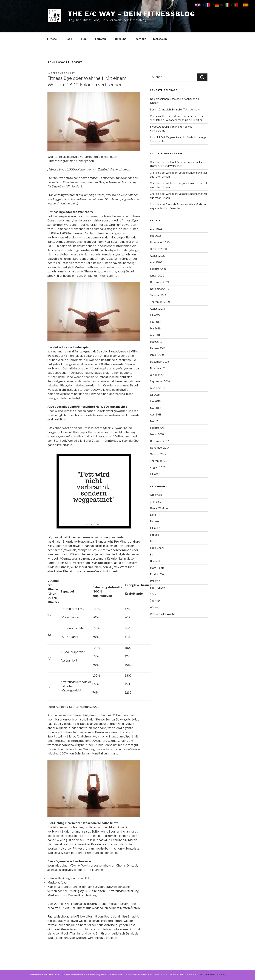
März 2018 (156, 421)
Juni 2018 (155, 401)
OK (201, 974)
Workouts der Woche (163, 614)
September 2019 (160, 302)
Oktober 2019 (158, 295)
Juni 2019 (155, 322)
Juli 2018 (155, 395)
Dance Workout (159, 508)
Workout (155, 607)
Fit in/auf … (156, 528)
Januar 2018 (157, 434)
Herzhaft (155, 561)
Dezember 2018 (159, 362)
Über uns (122, 39)
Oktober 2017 (158, 454)
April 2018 (156, 414)
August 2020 (158, 256)
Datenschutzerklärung (215, 974)
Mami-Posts (157, 568)
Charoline (156, 502)
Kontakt (141, 39)
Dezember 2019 (159, 282)
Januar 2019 (157, 355)
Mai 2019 (155, 328)
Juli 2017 (155, 474)
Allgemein (156, 495)
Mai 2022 (155, 236)
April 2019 (156, 335)
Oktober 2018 (158, 375)
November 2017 (159, 448)
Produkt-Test (158, 574)
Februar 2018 (158, 428)
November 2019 (160, 289)
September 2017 (160, 461)
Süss (153, 594)
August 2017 (157, 467)
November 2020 (160, 242)
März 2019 (156, 342)
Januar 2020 (157, 276)
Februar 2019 (158, 348)
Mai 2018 (155, 408)
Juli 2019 (155, 315)
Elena (153, 515)
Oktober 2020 (158, 249)
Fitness (54, 39)
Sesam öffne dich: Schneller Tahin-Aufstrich (176, 109)
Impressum (161, 39)
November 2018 (160, 368)
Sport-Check (158, 588)
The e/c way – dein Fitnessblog (131, 14)
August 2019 (158, 309)
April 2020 (156, 262)
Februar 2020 (158, 269)
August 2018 (158, 388)
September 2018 (160, 381)
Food (71, 39)
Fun (85, 39)
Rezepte (155, 581)
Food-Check (157, 548)
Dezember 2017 (159, 441)
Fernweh (102, 39)
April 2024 (156, 229)
